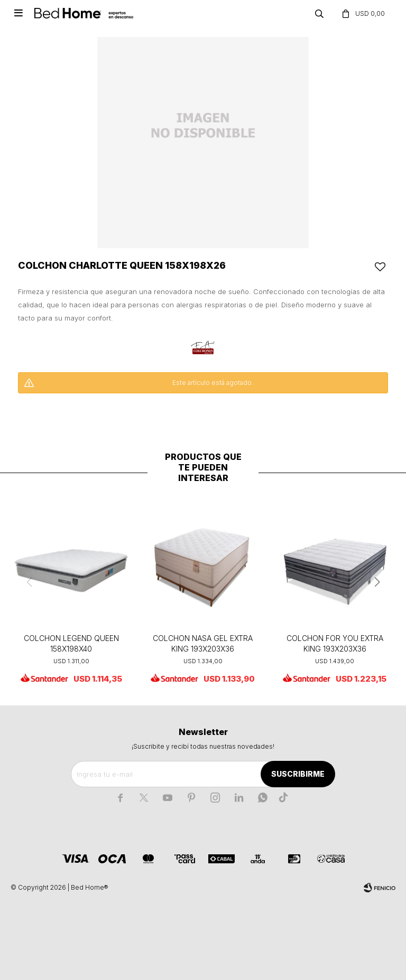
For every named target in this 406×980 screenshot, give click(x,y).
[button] (377, 582)
